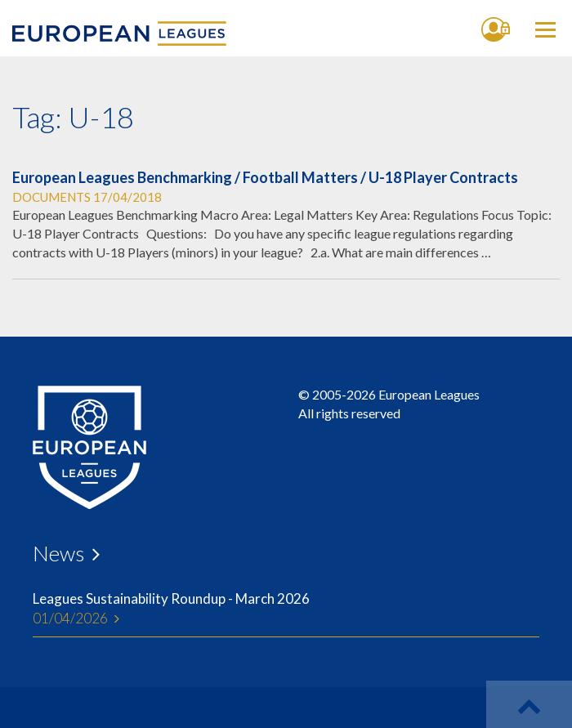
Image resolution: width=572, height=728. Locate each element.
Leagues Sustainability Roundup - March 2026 (286, 610)
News (58, 553)
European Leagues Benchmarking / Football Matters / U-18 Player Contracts (265, 177)
